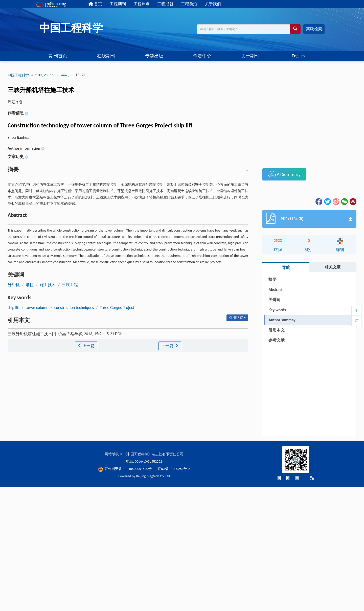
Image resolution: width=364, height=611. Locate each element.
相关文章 (333, 267)
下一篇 (170, 346)
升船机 (14, 285)
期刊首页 (58, 56)
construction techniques (74, 308)
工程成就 (165, 4)
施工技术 (48, 285)
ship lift (14, 308)
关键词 (275, 300)
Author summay (282, 320)
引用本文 (277, 330)
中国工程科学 (18, 75)
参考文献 (277, 340)
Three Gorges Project (117, 308)
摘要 (272, 279)
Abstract (275, 290)
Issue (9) (66, 75)
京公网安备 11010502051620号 (125, 469)
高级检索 (314, 29)
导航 (286, 268)
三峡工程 (70, 285)
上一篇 (86, 346)
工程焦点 (142, 4)
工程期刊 (118, 4)
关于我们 (213, 4)
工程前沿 (189, 4)
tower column (37, 308)
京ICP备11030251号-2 (174, 469)
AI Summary (285, 174)
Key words (277, 310)
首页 (95, 4)
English (298, 56)
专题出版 (154, 56)
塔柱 (30, 285)
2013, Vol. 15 (45, 75)
